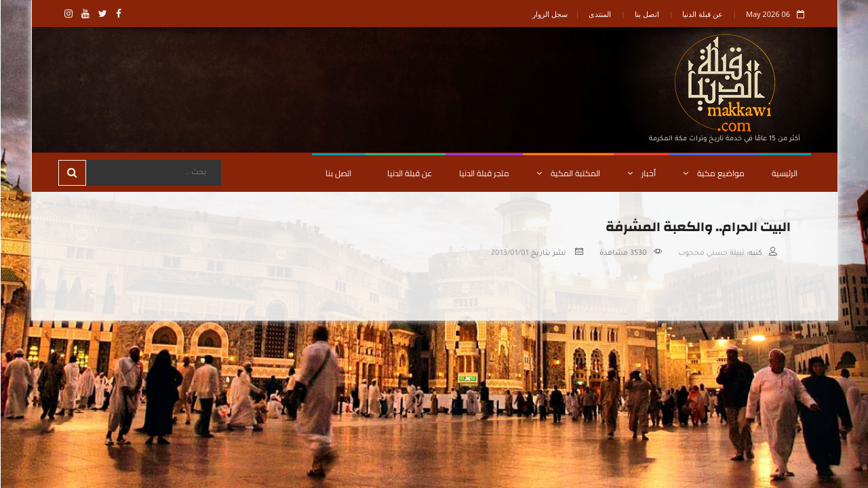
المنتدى (599, 14)
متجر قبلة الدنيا (484, 173)
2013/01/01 (509, 253)
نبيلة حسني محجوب (711, 253)
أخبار (641, 173)
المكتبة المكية (568, 173)
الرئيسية (784, 173)
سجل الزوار (549, 14)
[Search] (153, 173)
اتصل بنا (646, 14)
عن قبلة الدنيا (702, 14)
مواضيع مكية (713, 173)
